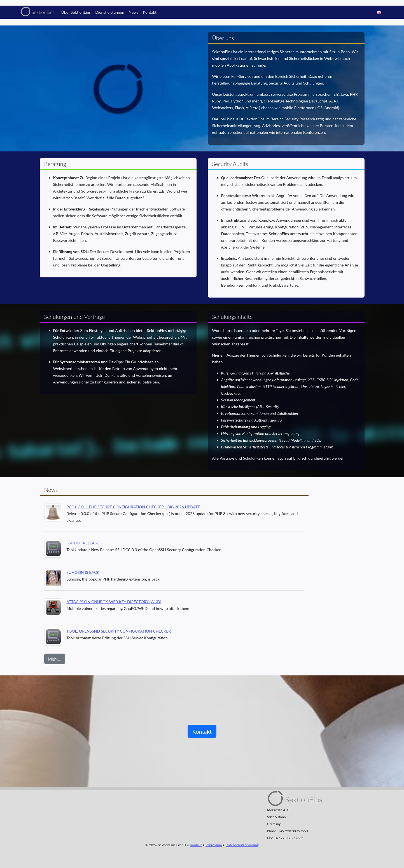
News (133, 12)
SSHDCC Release (83, 543)
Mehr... (55, 659)
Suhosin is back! (84, 572)
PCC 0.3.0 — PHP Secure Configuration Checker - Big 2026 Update (133, 507)
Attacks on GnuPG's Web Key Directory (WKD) (114, 602)
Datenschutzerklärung (242, 845)
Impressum (214, 845)
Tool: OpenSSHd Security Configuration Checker (119, 631)
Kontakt (150, 12)
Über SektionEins (76, 12)
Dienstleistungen (110, 12)
